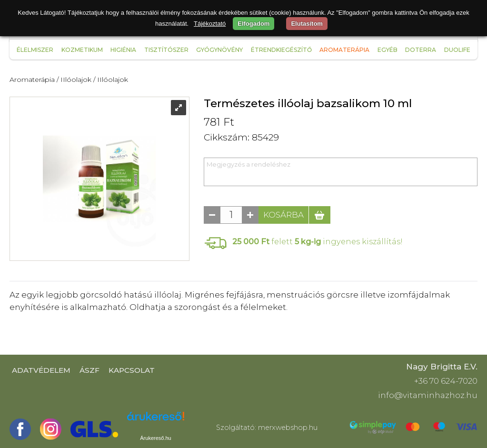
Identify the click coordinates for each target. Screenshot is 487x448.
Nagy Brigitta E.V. (442, 367)
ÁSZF (89, 370)
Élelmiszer (35, 50)
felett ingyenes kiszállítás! (318, 241)
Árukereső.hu (155, 438)
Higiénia (123, 50)
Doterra (421, 50)
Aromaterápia (344, 50)
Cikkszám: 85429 (241, 137)
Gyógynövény (219, 50)
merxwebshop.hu (288, 428)
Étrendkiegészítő (281, 50)
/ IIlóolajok (74, 80)
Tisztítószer (166, 50)
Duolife (457, 50)
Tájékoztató (210, 24)
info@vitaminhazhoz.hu (428, 395)
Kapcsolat (132, 370)
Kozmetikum (82, 50)
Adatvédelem (41, 370)
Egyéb (388, 50)
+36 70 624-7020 (446, 381)
